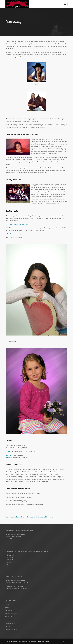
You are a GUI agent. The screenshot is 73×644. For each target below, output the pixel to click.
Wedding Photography (12, 614)
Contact (8, 626)
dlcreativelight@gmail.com (18, 588)
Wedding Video (10, 617)
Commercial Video (11, 620)
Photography (9, 610)
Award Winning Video (11, 629)
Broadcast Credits (10, 623)
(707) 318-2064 (18, 586)
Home (7, 604)
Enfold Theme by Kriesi (43, 641)
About (7, 607)
